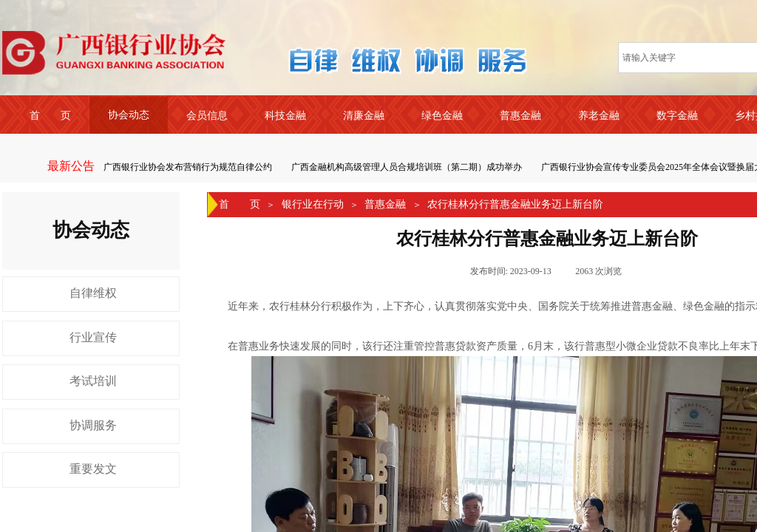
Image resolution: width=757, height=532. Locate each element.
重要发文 (93, 469)
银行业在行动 (313, 204)
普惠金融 (385, 204)
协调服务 (93, 425)
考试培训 (93, 381)
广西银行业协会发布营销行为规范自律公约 (189, 167)
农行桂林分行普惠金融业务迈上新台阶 (515, 204)
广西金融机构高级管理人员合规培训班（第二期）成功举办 (407, 167)
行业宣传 (93, 337)
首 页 (240, 204)
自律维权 (93, 293)
